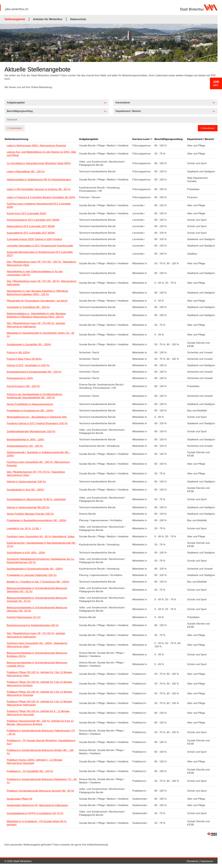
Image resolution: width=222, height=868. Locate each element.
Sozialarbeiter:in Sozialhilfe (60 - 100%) (29, 344)
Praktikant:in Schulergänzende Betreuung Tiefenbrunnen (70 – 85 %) (41, 732)
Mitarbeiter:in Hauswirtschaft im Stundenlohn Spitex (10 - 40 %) (40, 335)
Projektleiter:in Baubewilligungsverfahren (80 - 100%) (37, 520)
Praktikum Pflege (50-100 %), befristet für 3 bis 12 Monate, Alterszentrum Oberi (40, 674)
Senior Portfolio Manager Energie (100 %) (30, 514)
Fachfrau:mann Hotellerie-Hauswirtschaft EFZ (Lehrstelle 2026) (39, 205)
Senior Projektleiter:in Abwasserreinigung (30, 404)
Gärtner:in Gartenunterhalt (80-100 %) (28, 507)
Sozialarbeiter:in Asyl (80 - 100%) (25, 490)
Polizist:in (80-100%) (18, 353)
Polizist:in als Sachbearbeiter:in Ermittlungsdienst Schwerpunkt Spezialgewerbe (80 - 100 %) (34, 396)
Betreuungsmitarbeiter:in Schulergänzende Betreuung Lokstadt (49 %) (37, 664)
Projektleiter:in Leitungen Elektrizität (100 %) (32, 575)
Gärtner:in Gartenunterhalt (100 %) (26, 482)
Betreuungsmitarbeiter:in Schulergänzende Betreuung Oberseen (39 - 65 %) (37, 609)
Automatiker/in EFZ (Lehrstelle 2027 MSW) (31, 233)
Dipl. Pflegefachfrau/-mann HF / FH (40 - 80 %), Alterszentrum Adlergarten (42, 283)
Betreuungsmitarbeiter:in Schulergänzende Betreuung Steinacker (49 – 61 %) (37, 590)
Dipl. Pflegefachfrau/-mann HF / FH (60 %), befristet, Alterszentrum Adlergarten (36, 325)
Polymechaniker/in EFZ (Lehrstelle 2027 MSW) (33, 220)
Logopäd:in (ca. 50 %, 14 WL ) (24, 528)
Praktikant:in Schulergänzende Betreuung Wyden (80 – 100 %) (40, 752)
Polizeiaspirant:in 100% (20, 378)
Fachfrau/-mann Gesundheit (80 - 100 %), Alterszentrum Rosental (38, 464)
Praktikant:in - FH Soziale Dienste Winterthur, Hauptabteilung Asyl (41, 742)
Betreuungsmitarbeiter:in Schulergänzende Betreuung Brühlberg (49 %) (37, 655)
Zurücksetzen (16, 128)
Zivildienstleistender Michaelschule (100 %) (31, 431)
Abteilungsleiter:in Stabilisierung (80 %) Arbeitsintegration (39, 180)
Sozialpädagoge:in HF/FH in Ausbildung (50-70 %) (35, 813)
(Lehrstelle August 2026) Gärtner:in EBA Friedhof (34, 239)
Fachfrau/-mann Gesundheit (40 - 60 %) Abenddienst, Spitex (41, 537)
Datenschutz (78, 19)
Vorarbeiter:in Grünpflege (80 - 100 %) (28, 307)
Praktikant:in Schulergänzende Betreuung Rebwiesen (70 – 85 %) (42, 781)
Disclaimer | (194, 861)
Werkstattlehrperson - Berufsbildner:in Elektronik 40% (37, 417)
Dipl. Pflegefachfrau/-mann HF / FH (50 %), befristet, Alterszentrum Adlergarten (36, 635)
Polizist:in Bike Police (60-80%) (24, 359)
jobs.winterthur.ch (17, 9)
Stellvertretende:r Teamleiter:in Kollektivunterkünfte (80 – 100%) (39, 454)
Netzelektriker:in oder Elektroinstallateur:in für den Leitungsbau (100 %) (35, 273)
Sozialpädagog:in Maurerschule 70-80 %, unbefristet (36, 499)
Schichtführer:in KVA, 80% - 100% (26, 553)
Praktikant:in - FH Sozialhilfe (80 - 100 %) (30, 771)
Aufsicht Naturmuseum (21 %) (24, 617)
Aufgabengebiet (89, 139)
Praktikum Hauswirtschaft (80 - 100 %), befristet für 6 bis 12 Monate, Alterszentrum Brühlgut (40, 723)
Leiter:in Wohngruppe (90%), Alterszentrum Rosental (36, 146)
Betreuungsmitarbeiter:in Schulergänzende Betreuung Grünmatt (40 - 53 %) (37, 599)
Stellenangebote (15, 19)
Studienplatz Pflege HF (20, 799)
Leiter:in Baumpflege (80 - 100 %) (26, 172)
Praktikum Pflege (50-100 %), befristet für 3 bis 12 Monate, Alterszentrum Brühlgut (40, 684)
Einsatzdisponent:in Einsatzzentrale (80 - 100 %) (34, 372)
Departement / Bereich (201, 139)
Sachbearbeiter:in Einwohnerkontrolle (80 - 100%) (35, 569)
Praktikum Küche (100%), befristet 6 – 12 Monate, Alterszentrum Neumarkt (35, 762)
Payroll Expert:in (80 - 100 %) (23, 386)
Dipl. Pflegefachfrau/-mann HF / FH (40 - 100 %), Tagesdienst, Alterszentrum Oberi (42, 263)
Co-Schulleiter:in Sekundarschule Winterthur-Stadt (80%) (39, 163)
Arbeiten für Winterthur (48, 19)
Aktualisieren (209, 128)
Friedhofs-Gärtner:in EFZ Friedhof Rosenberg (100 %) (37, 423)
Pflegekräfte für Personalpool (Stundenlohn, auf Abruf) (37, 301)
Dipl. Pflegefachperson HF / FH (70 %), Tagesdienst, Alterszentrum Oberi (36, 474)
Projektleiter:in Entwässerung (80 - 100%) (30, 411)
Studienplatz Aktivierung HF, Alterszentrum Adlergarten (37, 805)
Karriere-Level (142, 139)
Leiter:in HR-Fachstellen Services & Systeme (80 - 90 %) (39, 189)
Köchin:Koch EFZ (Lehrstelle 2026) (26, 213)
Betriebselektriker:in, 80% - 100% (25, 440)
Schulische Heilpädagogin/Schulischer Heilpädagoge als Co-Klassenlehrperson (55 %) (41, 561)
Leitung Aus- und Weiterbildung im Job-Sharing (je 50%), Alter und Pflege (42, 154)
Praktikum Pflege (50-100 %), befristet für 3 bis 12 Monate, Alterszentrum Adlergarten (40, 703)
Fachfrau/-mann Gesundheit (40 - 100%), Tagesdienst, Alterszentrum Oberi (37, 645)
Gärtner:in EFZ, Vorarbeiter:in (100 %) (28, 365)
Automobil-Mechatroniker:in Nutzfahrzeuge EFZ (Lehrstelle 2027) (40, 254)
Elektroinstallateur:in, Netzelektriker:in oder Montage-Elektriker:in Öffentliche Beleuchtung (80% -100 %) (37, 315)
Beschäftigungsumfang (169, 139)
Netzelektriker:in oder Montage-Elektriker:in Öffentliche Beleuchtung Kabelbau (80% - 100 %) (37, 293)
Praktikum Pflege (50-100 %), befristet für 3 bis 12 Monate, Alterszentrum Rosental (40, 693)
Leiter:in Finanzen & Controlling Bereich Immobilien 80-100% (41, 197)
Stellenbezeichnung (16, 139)
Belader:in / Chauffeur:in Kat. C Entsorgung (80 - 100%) (38, 582)
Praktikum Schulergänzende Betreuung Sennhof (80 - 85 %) (40, 791)
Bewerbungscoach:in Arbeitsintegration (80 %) (33, 625)
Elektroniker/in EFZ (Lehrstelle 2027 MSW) (31, 226)
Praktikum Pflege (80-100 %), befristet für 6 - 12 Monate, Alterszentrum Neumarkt (38, 713)
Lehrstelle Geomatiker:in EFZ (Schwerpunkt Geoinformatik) (40, 246)
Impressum (207, 861)
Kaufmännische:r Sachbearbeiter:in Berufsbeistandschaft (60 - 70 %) (42, 545)
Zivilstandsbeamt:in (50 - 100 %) (25, 446)
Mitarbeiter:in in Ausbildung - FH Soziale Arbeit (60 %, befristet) (37, 823)
